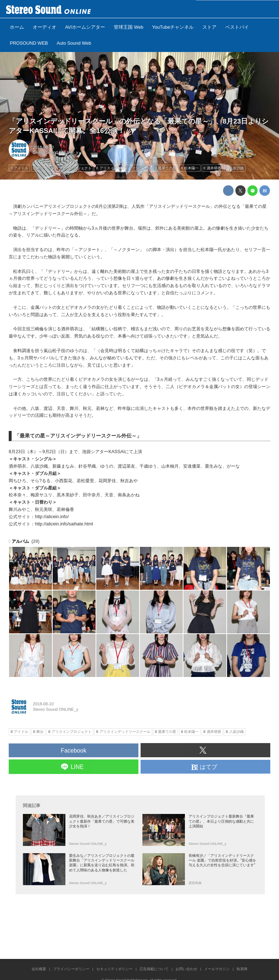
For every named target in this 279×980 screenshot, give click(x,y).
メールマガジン (217, 969)
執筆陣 (242, 969)
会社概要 (39, 969)
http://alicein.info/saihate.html (64, 524)
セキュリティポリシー (114, 969)
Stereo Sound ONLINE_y (56, 152)
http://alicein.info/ (52, 517)
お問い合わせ (186, 969)
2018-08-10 (43, 147)
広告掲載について (154, 969)
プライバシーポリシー (71, 969)
